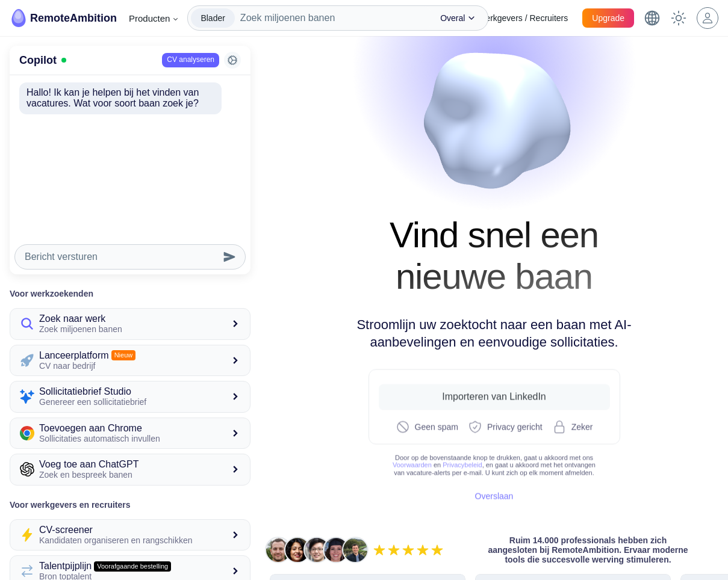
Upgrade (608, 18)
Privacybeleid (462, 463)
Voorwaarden (412, 463)
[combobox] (332, 18)
